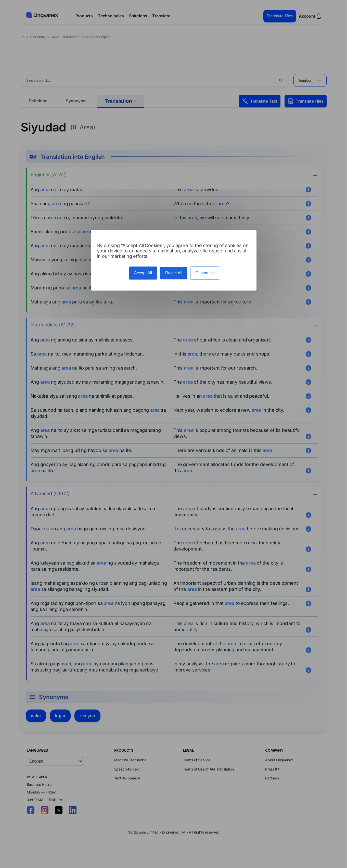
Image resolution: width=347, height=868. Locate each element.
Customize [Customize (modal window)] (205, 273)
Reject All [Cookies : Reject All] (174, 273)
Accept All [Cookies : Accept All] (143, 273)
